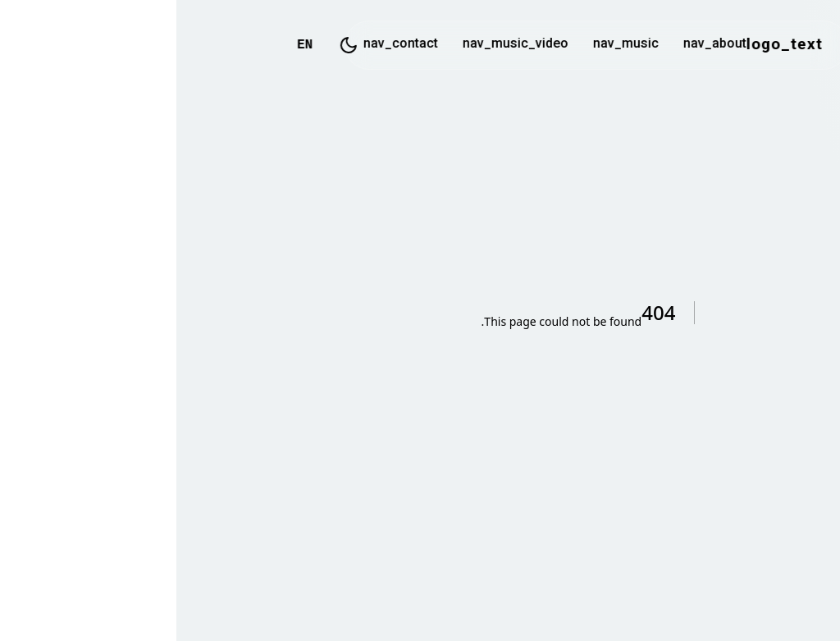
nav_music (450, 45)
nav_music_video (339, 45)
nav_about (539, 45)
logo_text (608, 45)
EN (128, 45)
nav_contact (224, 45)
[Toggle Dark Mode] (172, 45)
